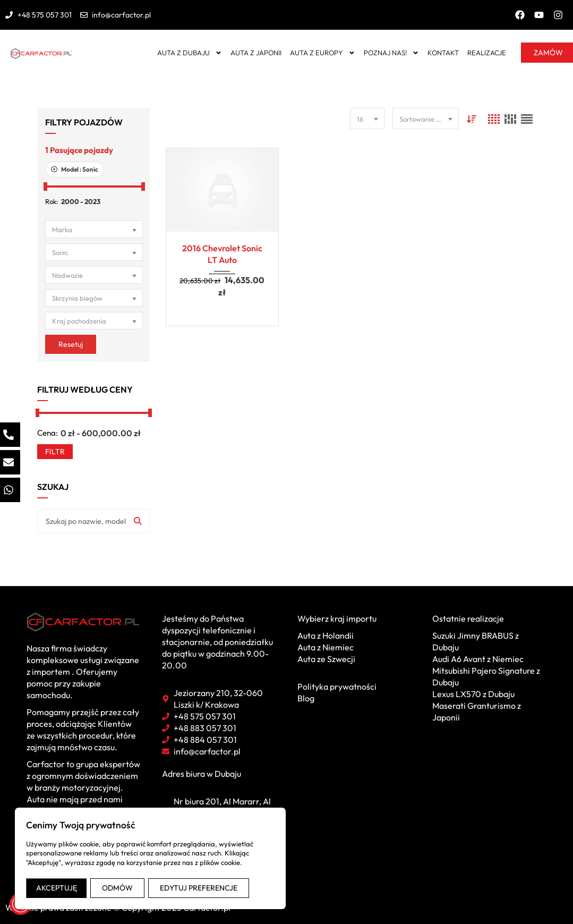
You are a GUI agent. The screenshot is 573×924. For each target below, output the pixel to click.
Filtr (55, 452)
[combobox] (94, 229)
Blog (306, 698)
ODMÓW (117, 888)
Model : (75, 169)
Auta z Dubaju (190, 53)
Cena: (48, 433)
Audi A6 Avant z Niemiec (478, 659)
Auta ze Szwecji (326, 659)
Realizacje (487, 53)
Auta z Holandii (326, 635)
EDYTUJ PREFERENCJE (199, 888)
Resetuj (71, 344)
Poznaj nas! (391, 53)
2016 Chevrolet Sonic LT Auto (222, 254)
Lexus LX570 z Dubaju (473, 694)
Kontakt (443, 53)
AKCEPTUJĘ (57, 888)
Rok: (52, 201)
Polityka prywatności (337, 686)
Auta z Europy (323, 53)
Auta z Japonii (256, 53)
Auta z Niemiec (326, 647)
